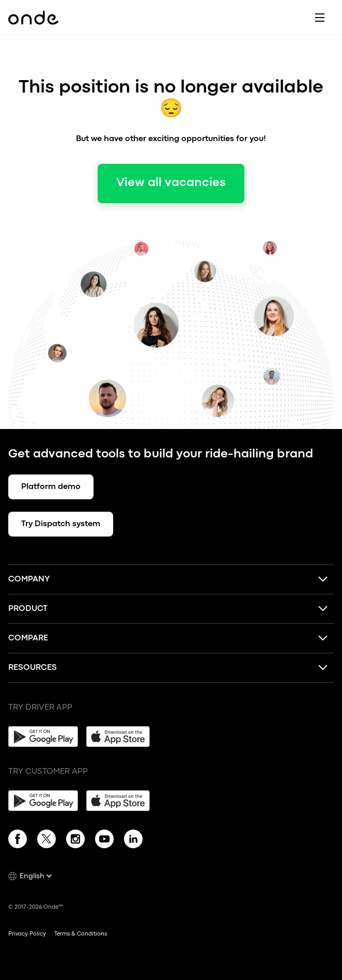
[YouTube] (104, 841)
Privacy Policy (27, 934)
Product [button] (28, 609)
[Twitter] (46, 841)
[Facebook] (18, 841)
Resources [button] (33, 668)
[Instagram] (75, 841)
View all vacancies (171, 183)
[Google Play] (43, 737)
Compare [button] (28, 638)
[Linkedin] (133, 841)
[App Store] (121, 737)
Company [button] (29, 579)
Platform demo (51, 487)
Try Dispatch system (61, 524)
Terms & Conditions (81, 934)
